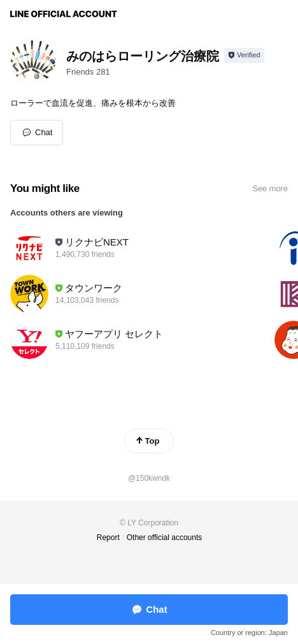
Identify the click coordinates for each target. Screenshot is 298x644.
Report (108, 538)
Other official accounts (165, 538)
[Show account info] (244, 55)
